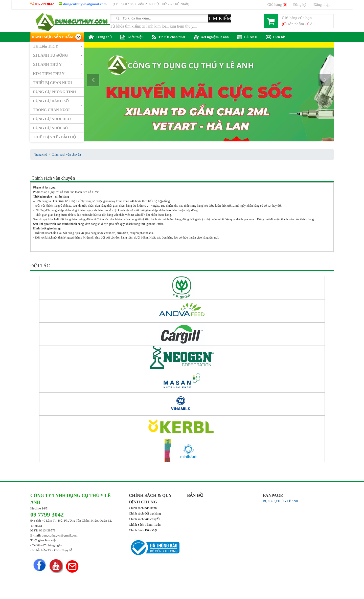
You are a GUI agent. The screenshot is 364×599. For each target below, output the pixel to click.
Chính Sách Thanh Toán (145, 525)
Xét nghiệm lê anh (211, 37)
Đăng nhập (322, 5)
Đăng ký (300, 5)
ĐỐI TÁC (40, 266)
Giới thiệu (132, 37)
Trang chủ (100, 37)
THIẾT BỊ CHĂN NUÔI (52, 83)
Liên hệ (275, 37)
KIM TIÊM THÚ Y (49, 74)
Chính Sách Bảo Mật (143, 530)
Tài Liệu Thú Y (45, 46)
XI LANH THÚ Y (47, 65)
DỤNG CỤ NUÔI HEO (52, 119)
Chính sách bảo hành (143, 508)
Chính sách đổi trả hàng (145, 513)
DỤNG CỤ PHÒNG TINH (54, 92)
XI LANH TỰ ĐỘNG (50, 55)
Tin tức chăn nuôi (169, 37)
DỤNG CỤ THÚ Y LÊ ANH (280, 501)
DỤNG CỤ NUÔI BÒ (50, 128)
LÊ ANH (247, 37)
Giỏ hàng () (277, 5)
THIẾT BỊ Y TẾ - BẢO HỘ (54, 137)
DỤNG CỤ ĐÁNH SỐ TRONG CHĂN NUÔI (51, 105)
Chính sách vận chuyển (144, 519)
